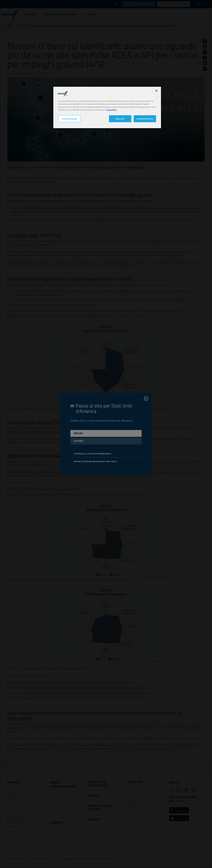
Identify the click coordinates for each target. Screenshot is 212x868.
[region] (107, 107)
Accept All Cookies (145, 119)
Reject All (120, 119)
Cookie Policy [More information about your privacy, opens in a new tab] (112, 110)
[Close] (156, 91)
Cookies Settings (69, 119)
